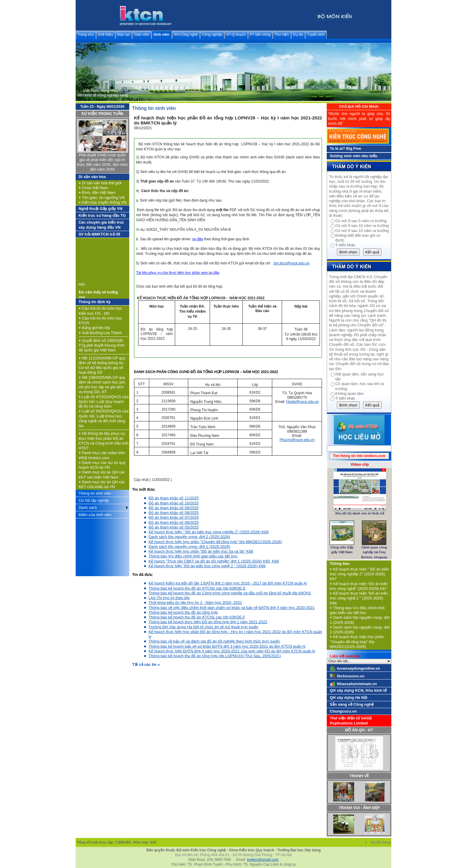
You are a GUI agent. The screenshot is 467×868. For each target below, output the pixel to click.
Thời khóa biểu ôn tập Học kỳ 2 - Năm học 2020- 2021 (195, 603)
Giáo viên (142, 35)
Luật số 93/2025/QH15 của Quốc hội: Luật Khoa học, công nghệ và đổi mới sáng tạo (104, 418)
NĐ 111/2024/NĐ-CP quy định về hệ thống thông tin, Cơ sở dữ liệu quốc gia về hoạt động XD (102, 365)
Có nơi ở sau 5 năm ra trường (361, 221)
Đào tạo (124, 35)
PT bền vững (260, 35)
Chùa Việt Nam (93, 188)
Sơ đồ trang (381, 842)
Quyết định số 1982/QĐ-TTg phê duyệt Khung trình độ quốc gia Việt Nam (102, 345)
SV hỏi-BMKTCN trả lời (99, 234)
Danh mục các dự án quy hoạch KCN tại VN (102, 465)
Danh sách (88, 508)
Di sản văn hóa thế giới (100, 183)
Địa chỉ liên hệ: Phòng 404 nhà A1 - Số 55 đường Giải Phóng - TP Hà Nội (233, 855)
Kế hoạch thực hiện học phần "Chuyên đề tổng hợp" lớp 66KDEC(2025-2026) (215, 542)
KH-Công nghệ (186, 35)
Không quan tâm (350, 394)
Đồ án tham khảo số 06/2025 (174, 522)
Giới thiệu (106, 35)
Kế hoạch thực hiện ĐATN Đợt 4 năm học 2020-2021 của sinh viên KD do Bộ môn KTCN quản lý (232, 651)
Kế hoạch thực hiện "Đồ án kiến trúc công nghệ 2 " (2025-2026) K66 (207, 566)
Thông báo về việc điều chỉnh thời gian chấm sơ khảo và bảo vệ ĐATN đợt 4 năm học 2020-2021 (232, 608)
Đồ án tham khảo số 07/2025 (174, 517)
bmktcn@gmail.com (263, 860)
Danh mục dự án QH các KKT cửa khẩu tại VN (102, 484)
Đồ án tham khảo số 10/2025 (174, 503)
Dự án (298, 35)
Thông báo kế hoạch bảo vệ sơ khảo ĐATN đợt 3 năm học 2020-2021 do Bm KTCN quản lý (227, 646)
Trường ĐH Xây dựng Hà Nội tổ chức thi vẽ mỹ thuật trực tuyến (204, 627)
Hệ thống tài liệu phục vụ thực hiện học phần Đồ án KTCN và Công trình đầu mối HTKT (103, 441)
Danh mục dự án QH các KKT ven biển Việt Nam (102, 474)
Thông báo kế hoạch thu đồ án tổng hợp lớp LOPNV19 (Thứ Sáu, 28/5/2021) (215, 656)
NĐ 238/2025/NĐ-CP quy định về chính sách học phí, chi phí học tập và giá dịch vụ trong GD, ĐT (102, 385)
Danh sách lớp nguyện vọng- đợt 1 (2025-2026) (190, 547)
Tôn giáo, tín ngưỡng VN (102, 198)
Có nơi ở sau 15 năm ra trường (362, 231)
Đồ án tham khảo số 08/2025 (174, 513)
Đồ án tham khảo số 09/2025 (174, 508)
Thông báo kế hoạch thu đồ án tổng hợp (183, 612)
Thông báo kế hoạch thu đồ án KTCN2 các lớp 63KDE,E (197, 588)
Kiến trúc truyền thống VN (102, 202)
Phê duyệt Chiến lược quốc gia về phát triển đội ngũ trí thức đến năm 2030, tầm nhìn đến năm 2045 (102, 162)
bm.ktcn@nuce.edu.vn (292, 263)
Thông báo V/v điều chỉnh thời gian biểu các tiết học (193, 556)
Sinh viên (161, 35)
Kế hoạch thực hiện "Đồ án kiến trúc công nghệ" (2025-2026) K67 (359, 586)
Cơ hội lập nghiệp (94, 500)
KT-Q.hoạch (236, 35)
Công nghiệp (212, 35)
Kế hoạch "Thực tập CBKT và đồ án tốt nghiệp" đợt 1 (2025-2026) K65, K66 (214, 561)
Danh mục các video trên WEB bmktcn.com (102, 455)
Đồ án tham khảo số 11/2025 (174, 498)
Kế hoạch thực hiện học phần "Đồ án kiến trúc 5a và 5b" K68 (201, 551)
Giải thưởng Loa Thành (100, 333)
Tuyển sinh (316, 35)
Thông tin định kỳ (95, 302)
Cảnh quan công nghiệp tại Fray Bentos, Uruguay (374, 552)
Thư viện (282, 35)
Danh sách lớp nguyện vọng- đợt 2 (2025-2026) (190, 537)
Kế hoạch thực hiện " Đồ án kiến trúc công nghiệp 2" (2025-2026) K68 (209, 532)
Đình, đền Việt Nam (97, 193)
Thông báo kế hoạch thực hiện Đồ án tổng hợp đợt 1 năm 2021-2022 (208, 622)
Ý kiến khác (345, 245)
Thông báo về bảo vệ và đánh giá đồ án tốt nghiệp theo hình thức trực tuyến (214, 641)
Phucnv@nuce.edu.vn (297, 440)
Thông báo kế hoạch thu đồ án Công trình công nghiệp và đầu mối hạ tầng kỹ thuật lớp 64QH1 (230, 593)
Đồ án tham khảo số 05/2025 (174, 527)
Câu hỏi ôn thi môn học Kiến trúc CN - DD (100, 311)
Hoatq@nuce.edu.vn (303, 402)
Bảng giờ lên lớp (94, 328)
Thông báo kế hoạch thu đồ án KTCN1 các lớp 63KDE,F (197, 617)
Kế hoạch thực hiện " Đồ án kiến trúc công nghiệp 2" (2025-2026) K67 (359, 574)
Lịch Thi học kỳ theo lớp (169, 598)
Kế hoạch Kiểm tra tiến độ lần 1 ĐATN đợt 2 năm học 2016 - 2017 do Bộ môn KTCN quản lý (228, 583)
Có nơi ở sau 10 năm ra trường (362, 226)
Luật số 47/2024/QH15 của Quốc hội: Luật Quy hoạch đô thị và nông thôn (104, 402)
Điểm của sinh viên (95, 515)
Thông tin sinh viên (95, 493)
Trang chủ (86, 35)
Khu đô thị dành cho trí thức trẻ (360, 513)
